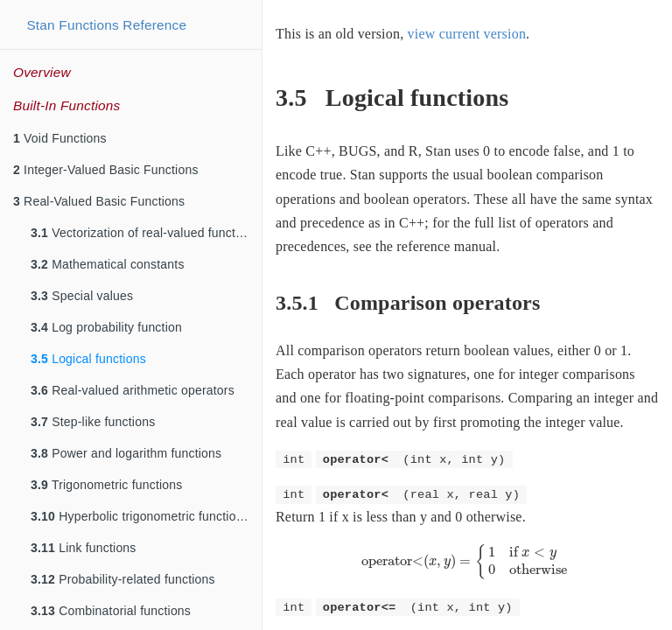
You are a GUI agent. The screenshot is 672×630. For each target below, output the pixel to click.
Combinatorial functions (111, 611)
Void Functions (60, 138)
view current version (467, 34)
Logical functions (88, 359)
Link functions (84, 548)
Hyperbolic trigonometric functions (140, 516)
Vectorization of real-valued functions (145, 233)
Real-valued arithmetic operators (133, 390)
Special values (82, 296)
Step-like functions (93, 422)
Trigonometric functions (106, 485)
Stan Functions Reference (106, 25)
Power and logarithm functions (126, 453)
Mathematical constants (108, 264)
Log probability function (106, 327)
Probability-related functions (123, 579)
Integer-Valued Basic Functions (106, 170)
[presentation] (467, 561)
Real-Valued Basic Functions (99, 201)
